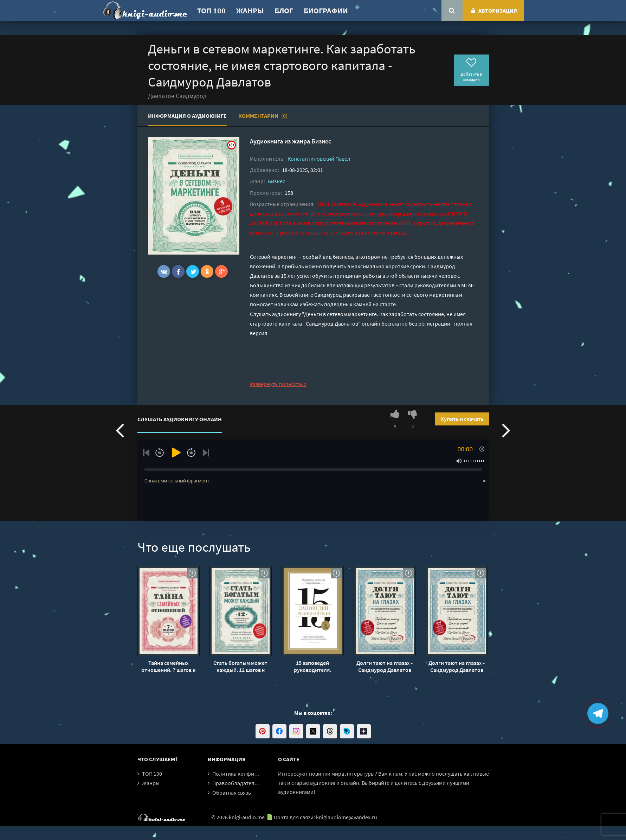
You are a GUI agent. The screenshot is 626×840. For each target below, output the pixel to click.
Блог (284, 11)
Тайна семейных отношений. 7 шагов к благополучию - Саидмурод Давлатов (168, 666)
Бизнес (321, 141)
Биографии (326, 11)
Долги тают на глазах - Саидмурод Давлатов (385, 666)
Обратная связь (232, 793)
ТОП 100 (211, 11)
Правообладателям (237, 783)
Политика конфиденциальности (253, 774)
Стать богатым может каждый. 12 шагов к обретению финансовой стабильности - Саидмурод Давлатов (241, 666)
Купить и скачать (462, 419)
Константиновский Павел (319, 159)
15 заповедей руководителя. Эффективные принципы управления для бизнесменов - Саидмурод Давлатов (312, 666)
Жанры (250, 11)
